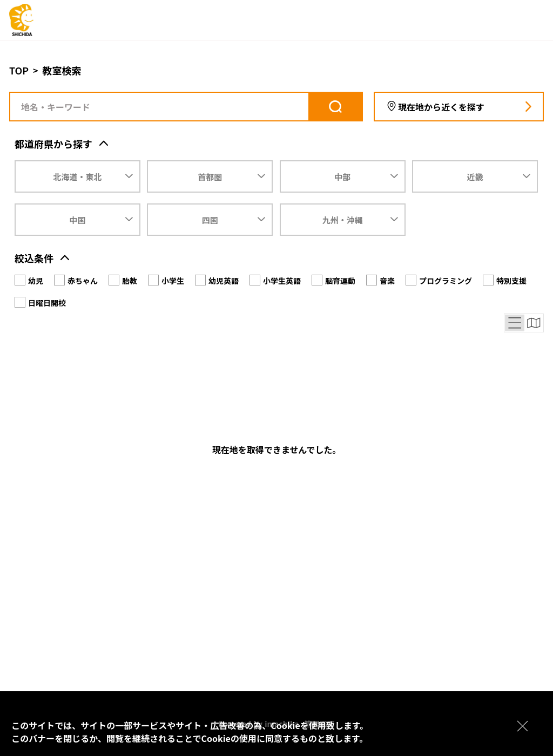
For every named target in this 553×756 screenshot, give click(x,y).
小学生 (173, 281)
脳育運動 (340, 281)
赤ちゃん (83, 281)
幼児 (36, 281)
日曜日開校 (47, 303)
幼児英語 (224, 281)
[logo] (52, 20)
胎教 (130, 281)
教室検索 (62, 70)
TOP (19, 70)
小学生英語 (282, 281)
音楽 (387, 281)
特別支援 (511, 281)
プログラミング (446, 281)
